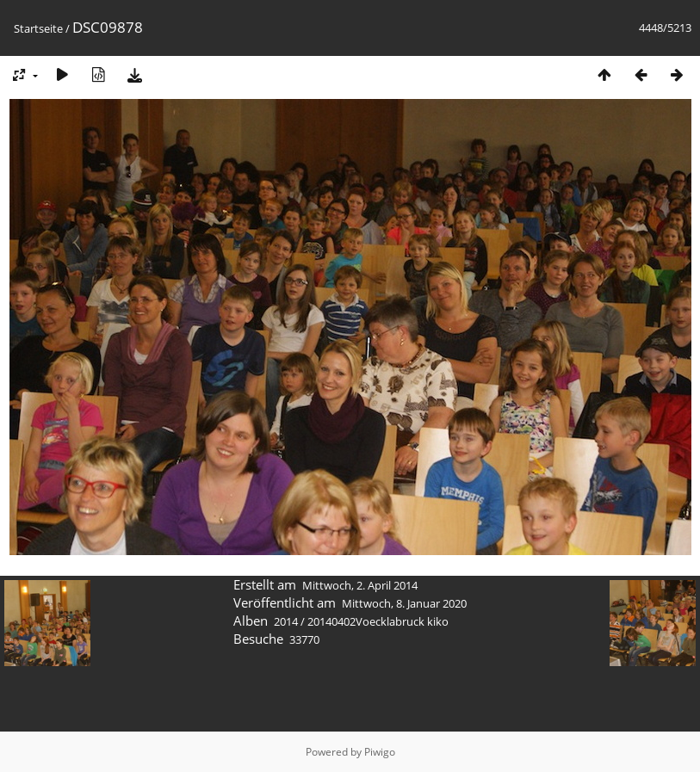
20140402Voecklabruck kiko (378, 621)
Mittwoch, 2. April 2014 (360, 585)
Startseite (38, 28)
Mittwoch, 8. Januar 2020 (404, 603)
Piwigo (380, 752)
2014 (286, 621)
